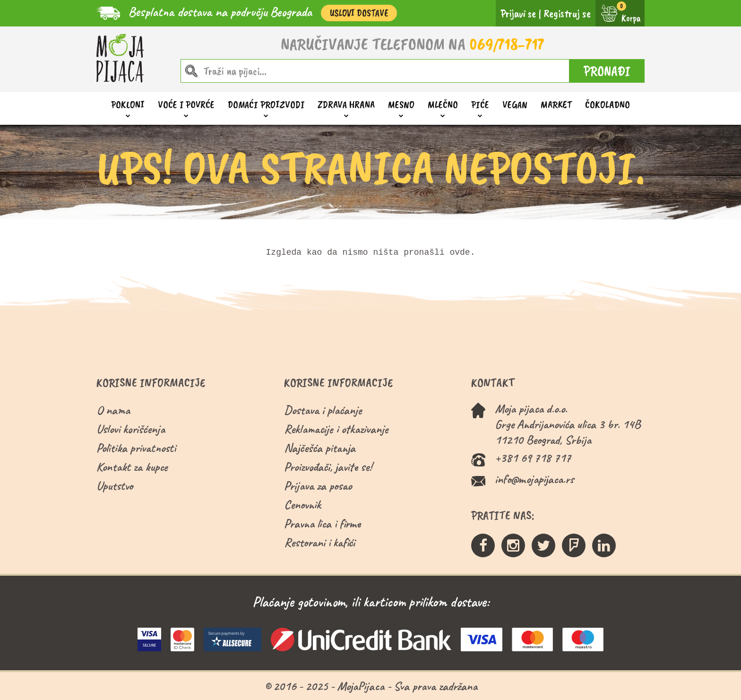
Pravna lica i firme (322, 523)
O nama (113, 410)
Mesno (401, 105)
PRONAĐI (607, 71)
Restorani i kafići (319, 542)
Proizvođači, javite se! (328, 467)
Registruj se (567, 13)
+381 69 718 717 (533, 458)
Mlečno (443, 105)
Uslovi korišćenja (131, 429)
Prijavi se (518, 13)
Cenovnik (302, 505)
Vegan (515, 104)
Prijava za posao (318, 486)
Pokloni (128, 105)
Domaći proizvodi (266, 105)
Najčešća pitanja (320, 448)
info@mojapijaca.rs (534, 479)
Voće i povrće (186, 105)
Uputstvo (115, 486)
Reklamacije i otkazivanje (336, 429)
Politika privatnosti (136, 448)
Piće (480, 105)
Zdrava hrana (346, 105)
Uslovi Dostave (359, 13)
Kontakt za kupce (132, 467)
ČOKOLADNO (607, 104)
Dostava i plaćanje (323, 410)
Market (556, 104)
